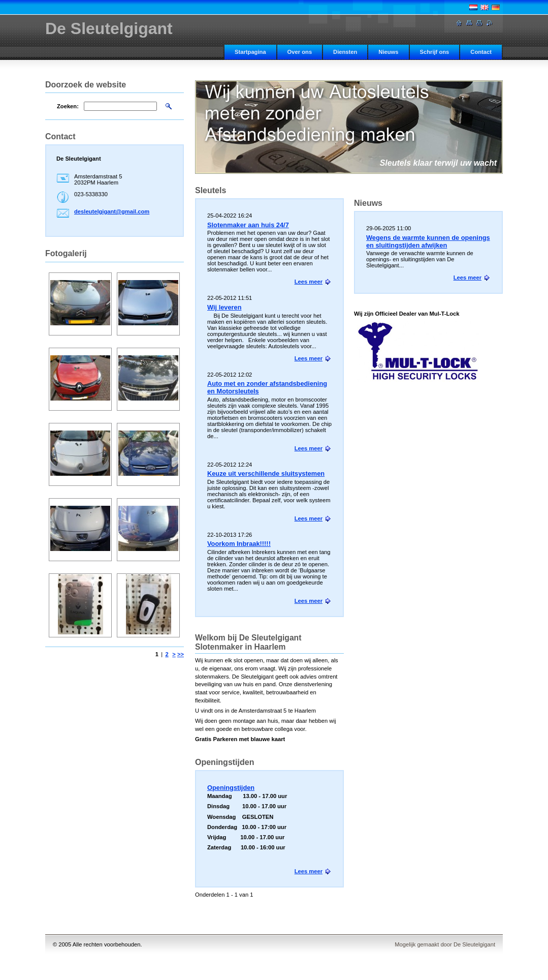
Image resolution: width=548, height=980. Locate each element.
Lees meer (468, 278)
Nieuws (388, 52)
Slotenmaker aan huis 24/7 (248, 225)
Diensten (345, 52)
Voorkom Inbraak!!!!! (239, 544)
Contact (481, 52)
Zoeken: (68, 106)
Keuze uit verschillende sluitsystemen (266, 473)
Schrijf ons (435, 52)
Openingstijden (231, 788)
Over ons (300, 52)
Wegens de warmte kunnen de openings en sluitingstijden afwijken (428, 241)
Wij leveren (224, 307)
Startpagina (250, 52)
